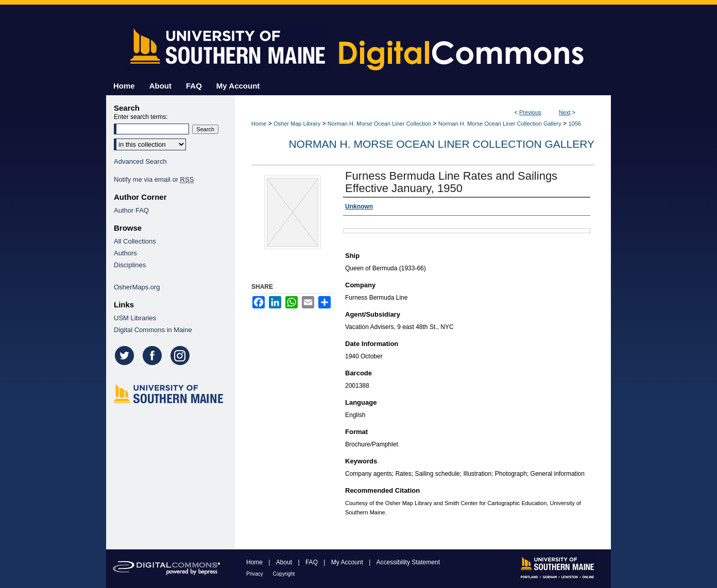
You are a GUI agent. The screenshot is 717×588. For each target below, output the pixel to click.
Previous (530, 112)
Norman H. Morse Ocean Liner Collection (379, 124)
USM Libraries (135, 318)
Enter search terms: (141, 117)
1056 (574, 124)
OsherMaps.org (137, 287)
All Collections (135, 241)
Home (259, 124)
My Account (348, 562)
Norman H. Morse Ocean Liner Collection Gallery (500, 124)
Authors (125, 253)
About (285, 562)
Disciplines (130, 265)
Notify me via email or (154, 179)
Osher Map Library (297, 124)
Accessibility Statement (408, 562)
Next (565, 112)
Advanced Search (140, 161)
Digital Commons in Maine (153, 330)
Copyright (284, 574)
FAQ (312, 562)
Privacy (255, 574)
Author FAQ (131, 210)
